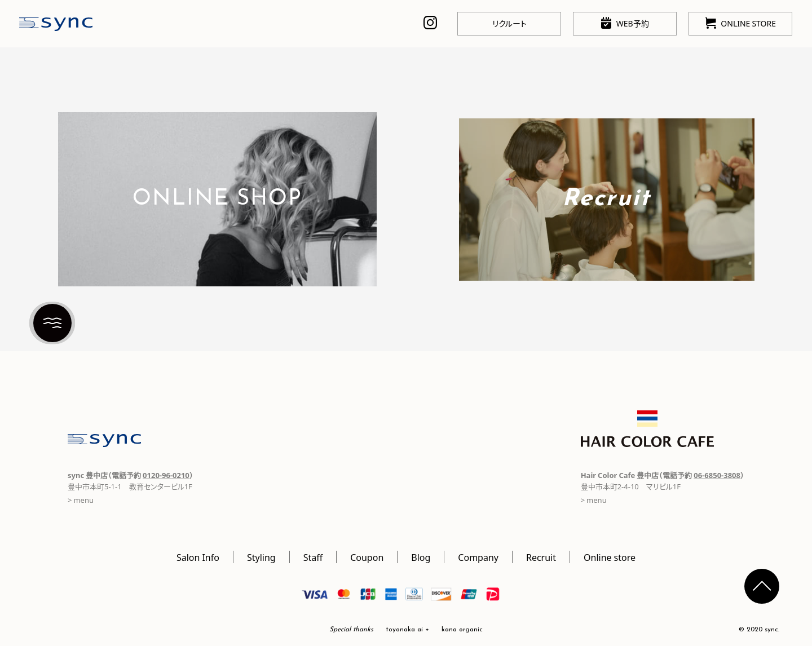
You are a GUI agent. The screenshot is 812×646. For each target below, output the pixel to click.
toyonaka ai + (407, 630)
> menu (81, 500)
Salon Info (198, 557)
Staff (313, 557)
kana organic (462, 630)
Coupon (367, 557)
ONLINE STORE (741, 23)
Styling (261, 557)
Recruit (541, 557)
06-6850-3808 (717, 475)
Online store (610, 557)
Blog (421, 557)
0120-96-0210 (166, 475)
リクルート (509, 23)
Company (478, 557)
